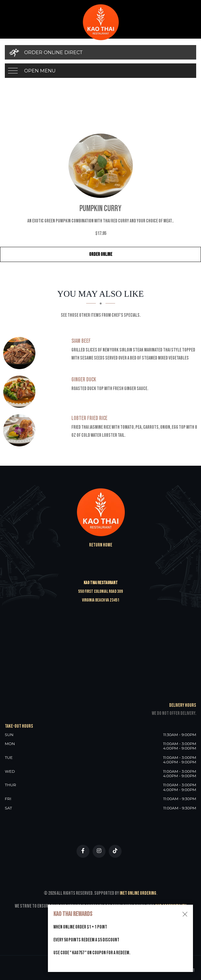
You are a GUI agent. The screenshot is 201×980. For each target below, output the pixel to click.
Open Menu (40, 71)
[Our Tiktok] (115, 851)
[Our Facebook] (83, 851)
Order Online (101, 254)
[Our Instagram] (99, 851)
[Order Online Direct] (100, 52)
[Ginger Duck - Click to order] (21, 392)
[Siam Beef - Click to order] (21, 353)
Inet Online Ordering (138, 893)
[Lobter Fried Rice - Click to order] (21, 430)
